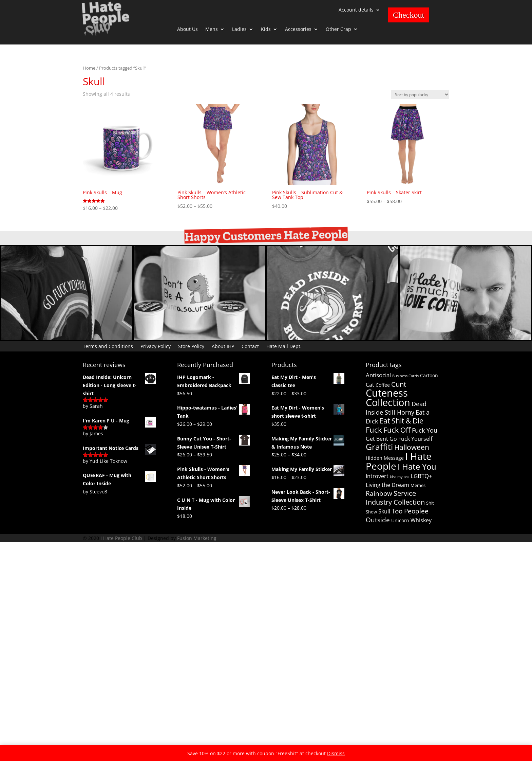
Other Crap (338, 30)
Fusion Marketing (197, 538)
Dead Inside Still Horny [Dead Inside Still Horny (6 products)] (396, 408)
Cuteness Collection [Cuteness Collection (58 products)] (388, 398)
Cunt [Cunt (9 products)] (399, 384)
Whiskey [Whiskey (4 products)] (421, 520)
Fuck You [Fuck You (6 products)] (425, 430)
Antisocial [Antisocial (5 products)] (378, 375)
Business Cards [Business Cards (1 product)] (405, 376)
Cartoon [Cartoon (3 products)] (429, 375)
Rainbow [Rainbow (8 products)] (379, 493)
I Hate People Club (121, 538)
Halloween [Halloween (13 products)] (412, 447)
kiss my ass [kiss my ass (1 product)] (400, 477)
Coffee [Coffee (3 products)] (383, 385)
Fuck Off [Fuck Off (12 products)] (397, 430)
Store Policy (191, 346)
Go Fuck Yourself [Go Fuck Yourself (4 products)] (411, 439)
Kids (266, 30)
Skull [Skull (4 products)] (384, 511)
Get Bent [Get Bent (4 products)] (377, 439)
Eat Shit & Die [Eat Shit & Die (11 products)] (401, 421)
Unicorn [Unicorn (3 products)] (400, 520)
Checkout (408, 15)
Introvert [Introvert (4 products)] (377, 476)
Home (89, 68)
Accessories (298, 30)
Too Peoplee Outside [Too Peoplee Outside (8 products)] (397, 515)
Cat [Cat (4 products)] (370, 385)
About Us (187, 30)
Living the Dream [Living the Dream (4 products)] (387, 485)
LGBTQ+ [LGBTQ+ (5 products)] (421, 476)
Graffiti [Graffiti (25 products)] (379, 447)
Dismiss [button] (336, 753)
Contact (250, 346)
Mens (212, 30)
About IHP (223, 346)
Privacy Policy (156, 346)
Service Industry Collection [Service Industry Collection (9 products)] (395, 498)
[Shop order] (420, 95)
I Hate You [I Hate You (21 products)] (417, 466)
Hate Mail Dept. (284, 346)
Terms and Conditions (108, 346)
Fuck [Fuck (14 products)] (374, 430)
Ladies (239, 30)
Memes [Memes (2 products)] (418, 485)
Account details (356, 10)
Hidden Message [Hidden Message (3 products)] (385, 458)
